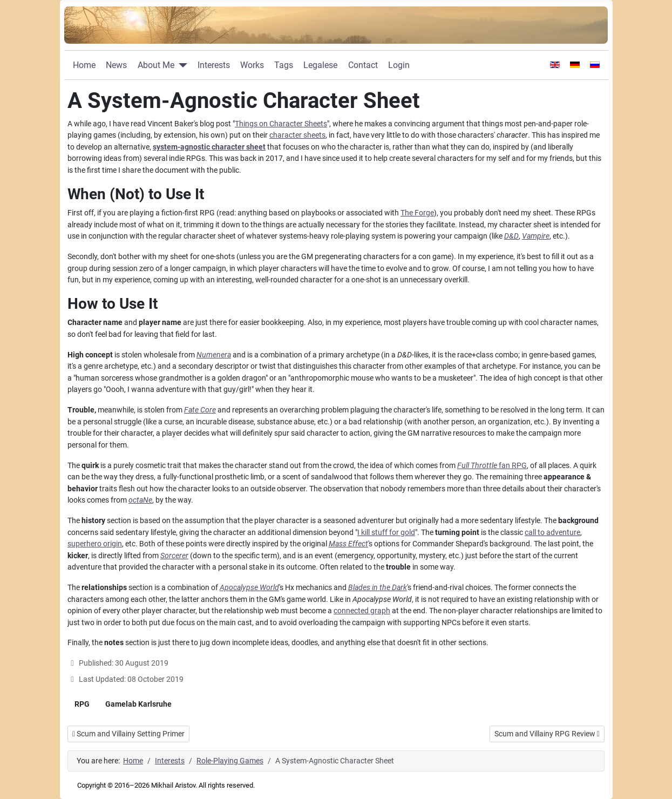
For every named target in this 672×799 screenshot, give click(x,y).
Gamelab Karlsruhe (138, 704)
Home (84, 65)
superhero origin (95, 544)
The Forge (417, 213)
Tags (284, 65)
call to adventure (552, 533)
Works (252, 65)
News (116, 65)
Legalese (320, 65)
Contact (363, 65)
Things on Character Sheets (281, 124)
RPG (82, 704)
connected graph (362, 611)
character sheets (297, 135)
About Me (156, 65)
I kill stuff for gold (386, 533)
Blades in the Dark (378, 588)
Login (399, 65)
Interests (214, 65)
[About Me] (181, 65)
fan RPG (492, 466)
